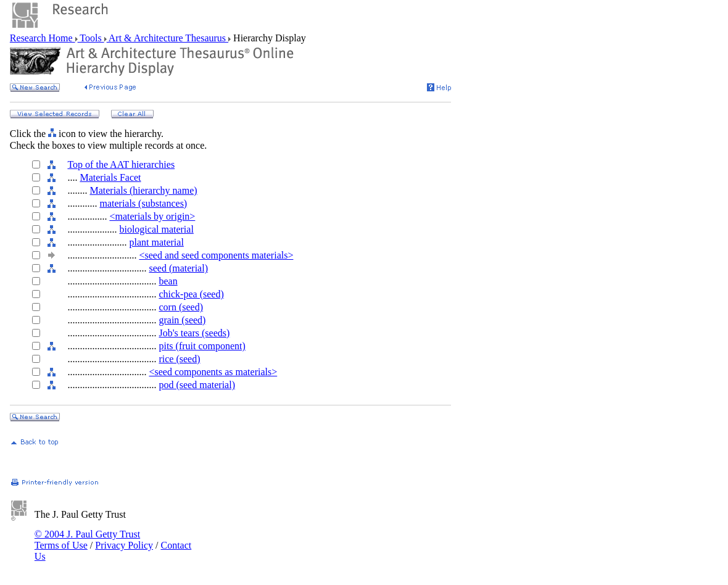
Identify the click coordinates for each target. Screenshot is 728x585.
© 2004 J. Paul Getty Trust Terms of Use (87, 540)
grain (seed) (182, 320)
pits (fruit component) (202, 346)
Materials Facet (110, 177)
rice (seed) (179, 359)
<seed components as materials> (213, 372)
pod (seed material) (197, 385)
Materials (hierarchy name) (143, 190)
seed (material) (178, 268)
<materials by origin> (152, 216)
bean (168, 281)
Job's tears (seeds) (194, 333)
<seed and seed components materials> (216, 255)
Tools (91, 38)
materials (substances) (143, 203)
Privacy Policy (124, 545)
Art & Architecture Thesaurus (168, 38)
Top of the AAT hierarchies (121, 164)
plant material (156, 242)
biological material (156, 229)
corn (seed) (181, 307)
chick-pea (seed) (191, 294)
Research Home (43, 38)
